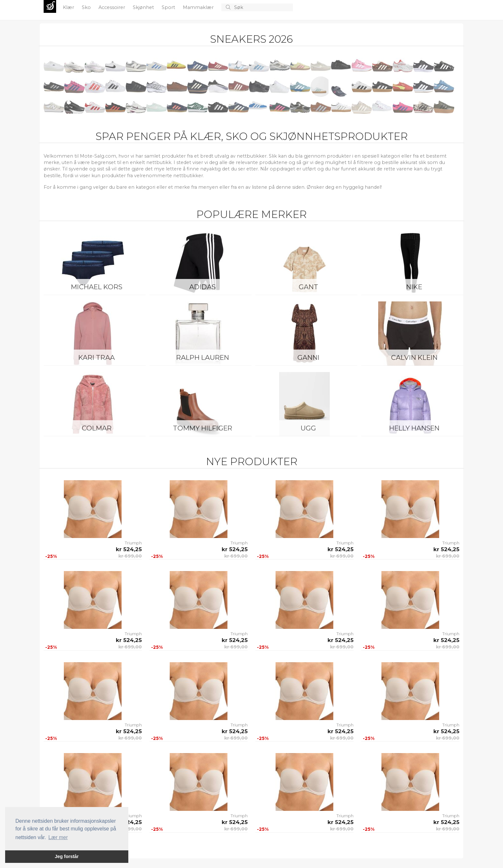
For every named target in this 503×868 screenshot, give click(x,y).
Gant (308, 287)
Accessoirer (112, 7)
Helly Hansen (414, 428)
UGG (308, 428)
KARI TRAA (97, 357)
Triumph (133, 543)
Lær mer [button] (58, 837)
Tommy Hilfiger (203, 428)
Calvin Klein (414, 357)
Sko (87, 7)
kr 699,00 (130, 556)
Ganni (308, 357)
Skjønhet (144, 7)
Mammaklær (199, 7)
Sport (169, 7)
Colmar (97, 428)
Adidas (202, 287)
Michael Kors (97, 287)
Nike (414, 287)
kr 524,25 (129, 549)
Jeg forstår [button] (67, 856)
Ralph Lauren (203, 357)
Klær (69, 7)
